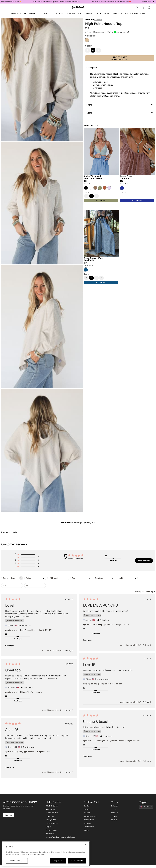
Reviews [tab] (5, 532)
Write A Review (144, 561)
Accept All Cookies (77, 861)
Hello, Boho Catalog (135, 14)
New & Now (16, 14)
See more (9, 646)
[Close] (86, 844)
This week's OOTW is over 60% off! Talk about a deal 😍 (115, 2)
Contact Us (50, 816)
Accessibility (50, 834)
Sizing (120, 113)
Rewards (87, 813)
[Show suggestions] (146, 807)
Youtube (114, 816)
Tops (80, 14)
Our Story (87, 806)
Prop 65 (49, 827)
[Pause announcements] (154, 2)
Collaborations (89, 827)
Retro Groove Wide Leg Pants (93, 259)
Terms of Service (52, 823)
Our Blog (87, 809)
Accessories (103, 14)
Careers (86, 830)
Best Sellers (30, 14)
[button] (150, 7)
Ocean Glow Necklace (126, 177)
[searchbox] (10, 578)
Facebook (115, 813)
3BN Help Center (52, 806)
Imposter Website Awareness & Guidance (60, 837)
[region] (46, 854)
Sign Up (9, 815)
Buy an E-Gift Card (90, 816)
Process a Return (52, 813)
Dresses (90, 14)
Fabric (120, 105)
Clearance (117, 14)
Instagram (115, 806)
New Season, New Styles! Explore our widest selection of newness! (60, 2)
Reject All (58, 861)
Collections (58, 14)
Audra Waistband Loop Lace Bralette (93, 177)
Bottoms (71, 14)
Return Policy (51, 809)
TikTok (114, 809)
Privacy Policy (51, 820)
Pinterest (114, 820)
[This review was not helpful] (70, 651)
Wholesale (87, 823)
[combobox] (35, 578)
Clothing (44, 14)
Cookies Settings (17, 861)
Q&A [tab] (15, 532)
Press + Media (89, 820)
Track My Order (51, 830)
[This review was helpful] (66, 651)
